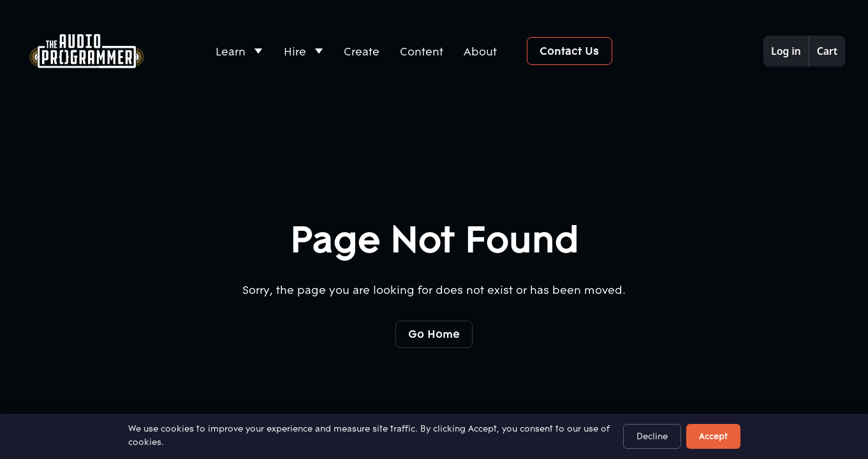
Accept (713, 436)
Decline (652, 436)
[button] (239, 51)
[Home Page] (87, 51)
